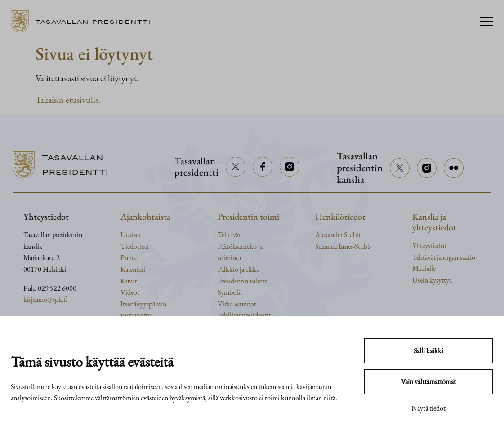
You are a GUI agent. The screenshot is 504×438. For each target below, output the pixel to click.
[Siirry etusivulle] (84, 22)
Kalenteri (133, 269)
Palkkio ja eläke (238, 269)
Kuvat (129, 281)
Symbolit (230, 292)
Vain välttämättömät (428, 382)
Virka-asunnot (237, 304)
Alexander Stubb (338, 235)
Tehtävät (229, 235)
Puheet (130, 258)
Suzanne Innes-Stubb (343, 246)
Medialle (424, 268)
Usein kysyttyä (432, 280)
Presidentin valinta (243, 281)
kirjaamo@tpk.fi (45, 299)
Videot (130, 292)
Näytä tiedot (428, 408)
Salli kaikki (428, 351)
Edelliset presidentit (244, 315)
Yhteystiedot (429, 246)
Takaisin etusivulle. (68, 100)
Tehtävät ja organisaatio (444, 257)
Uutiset (131, 235)
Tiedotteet (135, 246)
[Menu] (486, 22)
